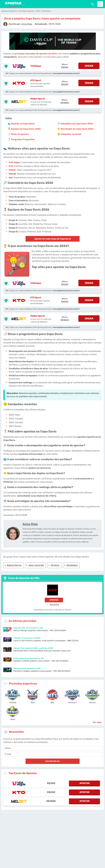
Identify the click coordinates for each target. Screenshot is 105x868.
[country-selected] (51, 841)
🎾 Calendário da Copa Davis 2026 (75, 124)
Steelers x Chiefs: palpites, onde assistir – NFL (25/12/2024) (41, 661)
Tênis (13, 719)
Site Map (74, 833)
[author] (5, 24)
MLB (33, 703)
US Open (55, 565)
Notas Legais (28, 847)
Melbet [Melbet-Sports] (12, 170)
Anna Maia (30, 524)
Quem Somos (94, 847)
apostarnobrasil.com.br (49, 833)
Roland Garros (14, 565)
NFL (52, 703)
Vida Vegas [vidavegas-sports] (15, 162)
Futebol (13, 703)
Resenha (53, 605)
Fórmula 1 (72, 703)
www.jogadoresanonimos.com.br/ (66, 73)
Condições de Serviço (11, 847)
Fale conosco (64, 833)
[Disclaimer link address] (62, 824)
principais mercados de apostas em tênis (36, 54)
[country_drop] (55, 841)
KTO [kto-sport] (11, 166)
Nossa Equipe (80, 847)
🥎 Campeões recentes (69, 134)
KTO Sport (36, 80)
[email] (52, 754)
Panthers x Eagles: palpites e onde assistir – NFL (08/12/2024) (42, 671)
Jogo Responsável (43, 847)
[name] (52, 748)
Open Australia (36, 565)
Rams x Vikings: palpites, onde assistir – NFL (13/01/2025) (40, 630)
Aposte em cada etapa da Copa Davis (53, 239)
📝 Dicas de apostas (18, 134)
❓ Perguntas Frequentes (21, 139)
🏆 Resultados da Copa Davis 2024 (75, 129)
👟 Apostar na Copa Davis (21, 124)
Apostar (54, 600)
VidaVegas (36, 66)
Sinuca (92, 703)
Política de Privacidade (63, 847)
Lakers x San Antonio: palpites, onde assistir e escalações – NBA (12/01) (46, 641)
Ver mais (97, 722)
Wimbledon (72, 565)
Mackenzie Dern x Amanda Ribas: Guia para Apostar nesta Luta (42, 651)
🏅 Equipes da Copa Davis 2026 (24, 129)
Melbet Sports (38, 99)
